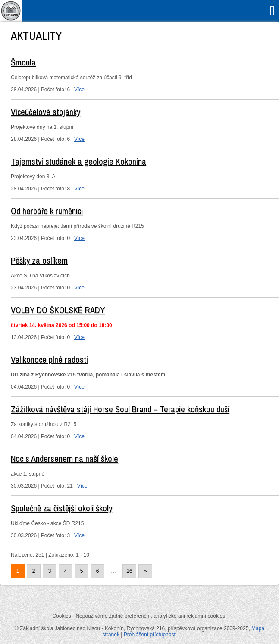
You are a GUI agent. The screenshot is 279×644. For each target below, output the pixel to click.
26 (129, 571)
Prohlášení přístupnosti (150, 635)
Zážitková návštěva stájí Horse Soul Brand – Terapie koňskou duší (120, 409)
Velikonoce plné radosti (49, 359)
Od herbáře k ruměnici (47, 211)
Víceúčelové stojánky (45, 112)
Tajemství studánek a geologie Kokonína (78, 161)
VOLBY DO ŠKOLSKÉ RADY (58, 310)
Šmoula (23, 62)
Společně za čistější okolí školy (61, 508)
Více (79, 90)
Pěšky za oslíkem (39, 260)
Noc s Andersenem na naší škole (64, 459)
